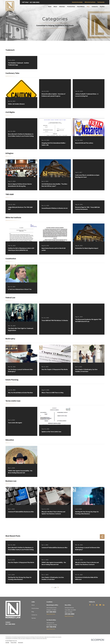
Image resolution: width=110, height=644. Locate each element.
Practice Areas (35, 608)
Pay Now (34, 618)
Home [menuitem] (50, 7)
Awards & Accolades (77, 2)
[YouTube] (100, 605)
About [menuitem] (55, 7)
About (33, 605)
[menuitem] (7, 642)
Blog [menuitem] (88, 7)
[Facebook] (90, 605)
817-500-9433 (35, 2)
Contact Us (34, 615)
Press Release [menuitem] (81, 7)
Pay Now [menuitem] (102, 7)
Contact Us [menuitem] (95, 7)
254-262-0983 (70, 614)
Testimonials (101, 2)
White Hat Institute (90, 2)
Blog (33, 612)
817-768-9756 (51, 627)
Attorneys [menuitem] (62, 7)
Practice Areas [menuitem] (71, 7)
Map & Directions (51, 614)
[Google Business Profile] (97, 605)
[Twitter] (93, 605)
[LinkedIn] (104, 605)
